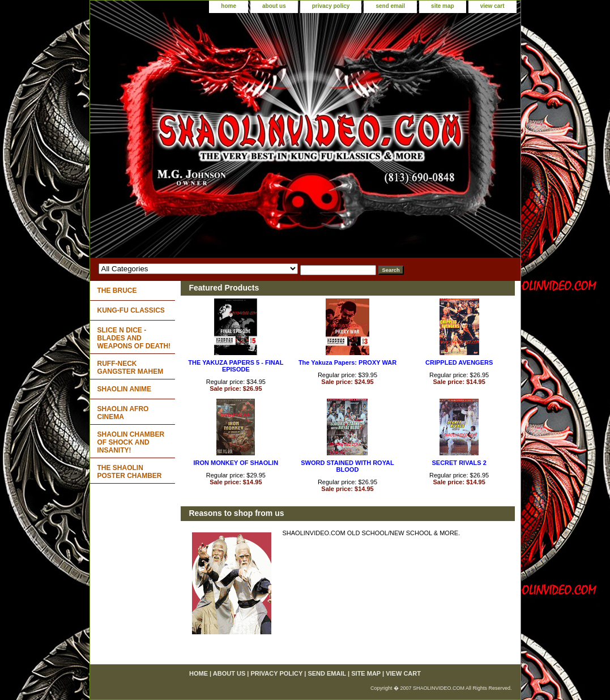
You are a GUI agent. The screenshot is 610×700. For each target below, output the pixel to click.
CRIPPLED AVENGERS (459, 362)
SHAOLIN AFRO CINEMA (123, 413)
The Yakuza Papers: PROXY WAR (347, 362)
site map (443, 6)
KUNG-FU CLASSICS (131, 310)
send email (390, 6)
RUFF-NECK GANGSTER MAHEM (131, 368)
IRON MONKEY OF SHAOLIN (236, 463)
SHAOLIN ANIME (125, 389)
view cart (492, 6)
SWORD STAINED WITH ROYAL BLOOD (347, 466)
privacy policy (331, 6)
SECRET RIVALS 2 (459, 463)
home (229, 6)
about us (274, 6)
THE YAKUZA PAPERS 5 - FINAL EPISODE (236, 366)
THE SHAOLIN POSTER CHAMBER (130, 472)
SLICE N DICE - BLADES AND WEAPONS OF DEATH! (134, 338)
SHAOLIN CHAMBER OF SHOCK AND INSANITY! (131, 442)
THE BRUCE (117, 291)
